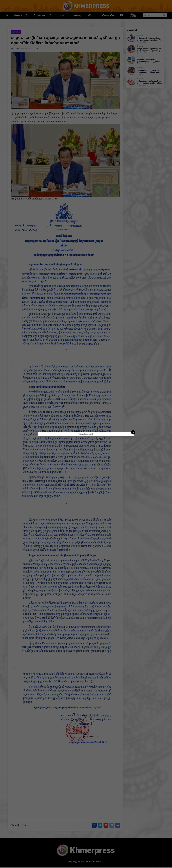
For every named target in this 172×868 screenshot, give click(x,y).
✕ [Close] (133, 432)
